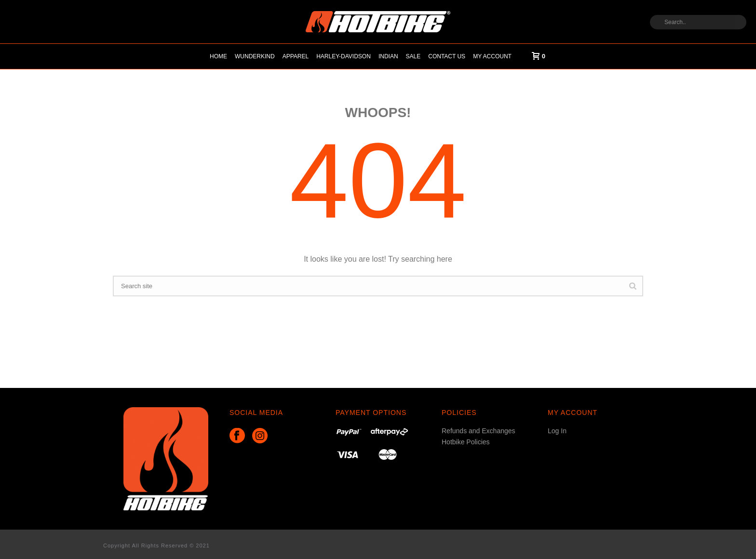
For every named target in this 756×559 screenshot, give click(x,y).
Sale (413, 56)
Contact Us (447, 56)
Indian (388, 56)
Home (218, 56)
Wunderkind (255, 56)
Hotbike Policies (466, 442)
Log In (557, 431)
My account (492, 56)
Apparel (296, 56)
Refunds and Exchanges (479, 431)
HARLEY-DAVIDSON (344, 56)
